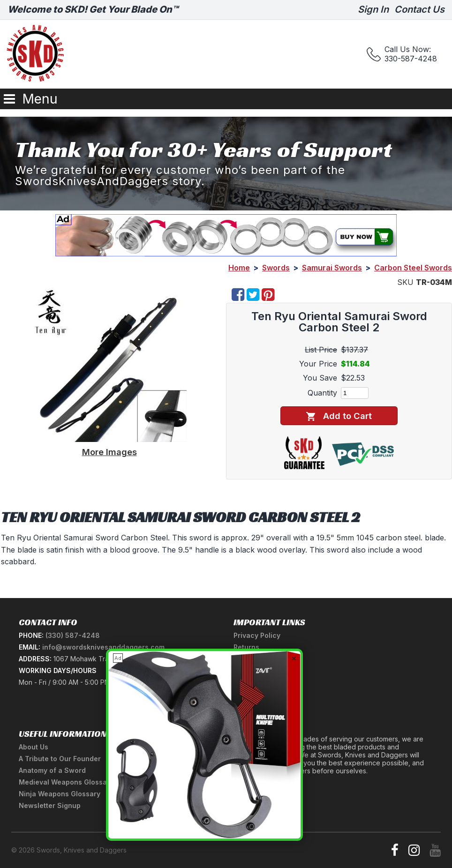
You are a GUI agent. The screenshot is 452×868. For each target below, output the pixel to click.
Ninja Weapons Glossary (60, 794)
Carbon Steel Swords (413, 268)
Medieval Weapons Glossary (66, 782)
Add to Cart (339, 416)
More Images (109, 452)
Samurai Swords (332, 268)
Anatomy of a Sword (52, 770)
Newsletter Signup (50, 805)
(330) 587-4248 (73, 635)
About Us (34, 747)
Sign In (373, 9)
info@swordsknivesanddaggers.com (103, 647)
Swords (276, 268)
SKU (405, 282)
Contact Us (419, 9)
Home (239, 268)
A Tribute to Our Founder (60, 759)
